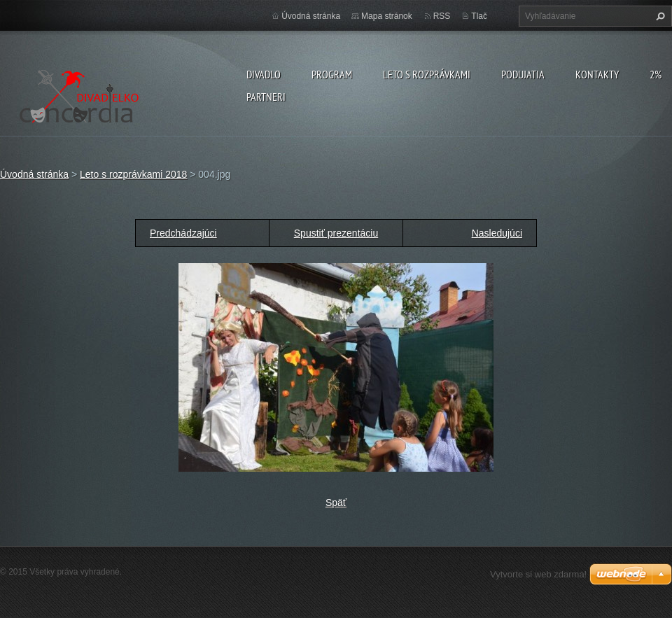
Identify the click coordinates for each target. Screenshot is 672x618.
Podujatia (523, 74)
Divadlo (264, 74)
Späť (336, 503)
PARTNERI (266, 97)
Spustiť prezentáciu (336, 233)
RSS (442, 16)
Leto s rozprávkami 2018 (133, 174)
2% (656, 74)
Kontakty (597, 74)
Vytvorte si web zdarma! (538, 574)
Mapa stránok (387, 16)
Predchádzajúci (183, 233)
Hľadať (659, 16)
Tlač (479, 16)
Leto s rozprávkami (427, 74)
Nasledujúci (497, 233)
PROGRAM (332, 74)
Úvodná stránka (311, 16)
